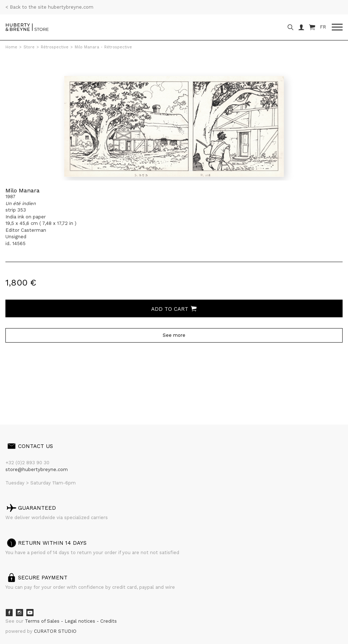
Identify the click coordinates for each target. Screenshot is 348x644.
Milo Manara (23, 190)
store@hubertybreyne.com (37, 469)
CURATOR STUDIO (55, 631)
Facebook (9, 613)
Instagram (19, 613)
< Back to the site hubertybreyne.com (49, 7)
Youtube (30, 613)
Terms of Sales (43, 621)
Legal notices (81, 621)
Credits (109, 621)
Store (29, 47)
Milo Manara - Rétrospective (103, 47)
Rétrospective (55, 47)
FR (323, 27)
